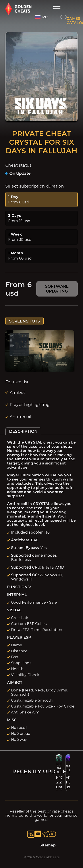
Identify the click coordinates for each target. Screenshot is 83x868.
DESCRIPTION (23, 431)
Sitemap (48, 845)
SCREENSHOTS (24, 321)
